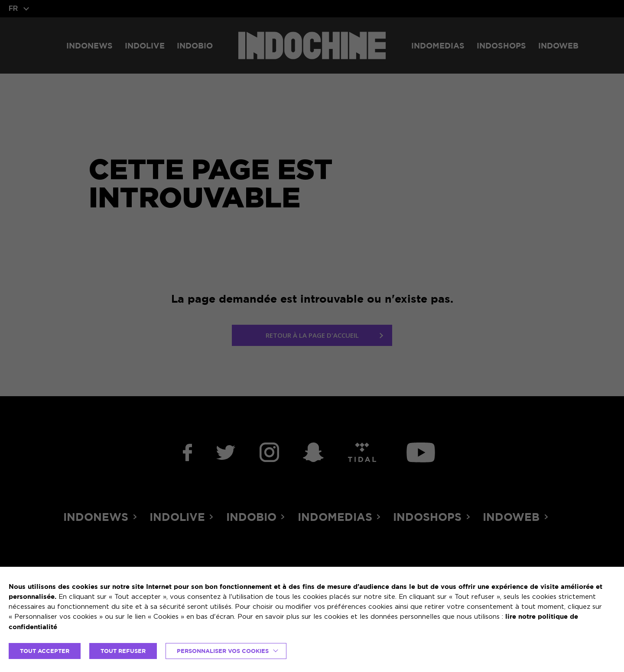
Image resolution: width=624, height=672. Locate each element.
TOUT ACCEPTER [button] (45, 651)
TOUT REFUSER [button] (123, 651)
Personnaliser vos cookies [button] (223, 651)
